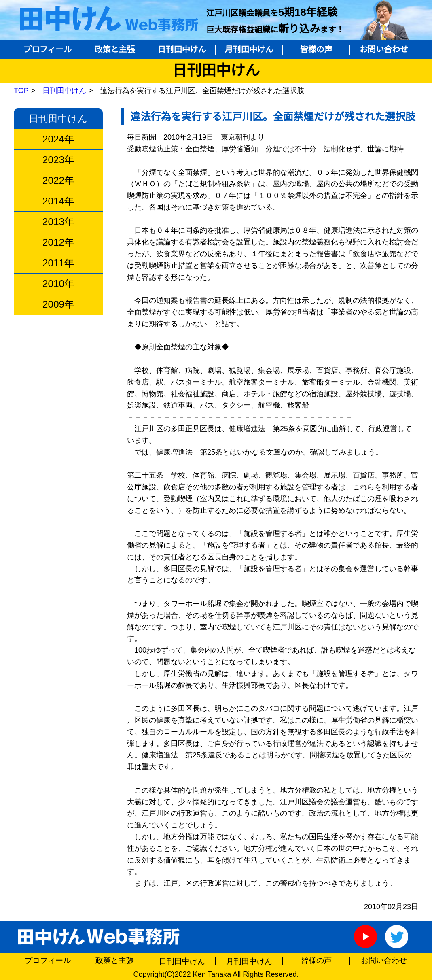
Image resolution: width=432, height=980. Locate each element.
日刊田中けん (182, 49)
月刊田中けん (249, 49)
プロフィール (48, 49)
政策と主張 (115, 49)
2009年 (58, 304)
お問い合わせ (384, 49)
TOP (21, 91)
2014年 (58, 201)
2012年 (58, 242)
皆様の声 (316, 49)
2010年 (58, 284)
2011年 (58, 263)
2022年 (58, 181)
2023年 (58, 160)
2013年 (58, 222)
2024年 (58, 139)
